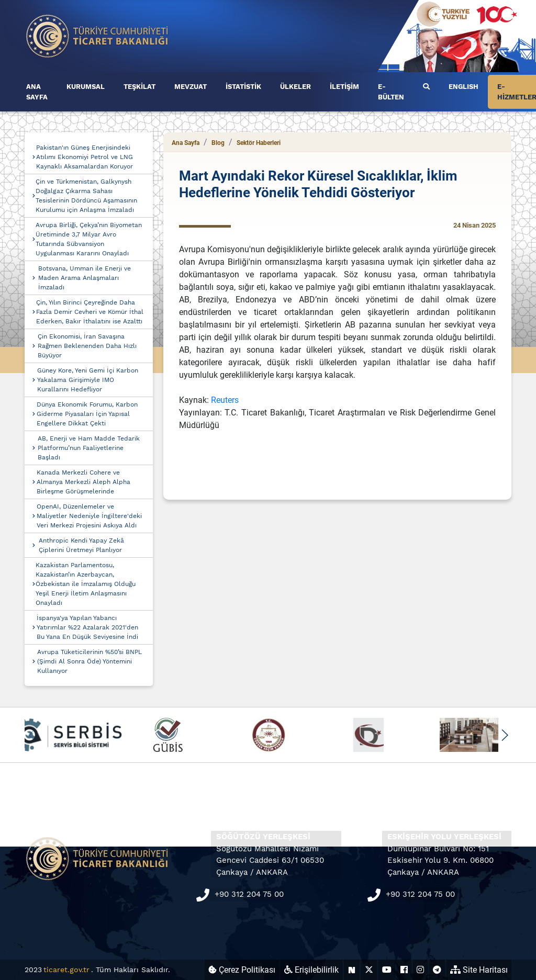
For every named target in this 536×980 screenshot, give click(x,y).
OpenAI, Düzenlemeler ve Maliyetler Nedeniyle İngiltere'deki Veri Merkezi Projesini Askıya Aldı (89, 516)
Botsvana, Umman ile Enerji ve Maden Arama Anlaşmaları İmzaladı (85, 278)
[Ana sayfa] (97, 35)
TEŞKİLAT (139, 87)
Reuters (225, 400)
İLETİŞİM (344, 87)
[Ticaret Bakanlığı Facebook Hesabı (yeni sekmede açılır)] (404, 970)
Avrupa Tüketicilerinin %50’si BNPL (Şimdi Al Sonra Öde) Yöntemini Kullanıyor (90, 661)
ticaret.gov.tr (66, 970)
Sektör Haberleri (259, 143)
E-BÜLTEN (391, 92)
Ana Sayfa (186, 143)
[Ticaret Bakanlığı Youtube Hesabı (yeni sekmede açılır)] (387, 970)
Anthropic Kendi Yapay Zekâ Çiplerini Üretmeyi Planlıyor (81, 545)
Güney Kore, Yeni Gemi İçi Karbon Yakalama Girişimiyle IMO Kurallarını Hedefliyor (88, 380)
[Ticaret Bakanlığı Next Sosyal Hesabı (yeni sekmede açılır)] (352, 970)
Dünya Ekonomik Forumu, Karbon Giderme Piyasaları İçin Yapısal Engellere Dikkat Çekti (87, 414)
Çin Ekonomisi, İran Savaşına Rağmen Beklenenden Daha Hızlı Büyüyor (87, 346)
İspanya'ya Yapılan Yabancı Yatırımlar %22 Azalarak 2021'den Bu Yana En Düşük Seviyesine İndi (87, 627)
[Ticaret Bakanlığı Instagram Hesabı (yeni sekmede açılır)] (420, 970)
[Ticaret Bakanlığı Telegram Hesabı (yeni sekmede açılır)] (437, 970)
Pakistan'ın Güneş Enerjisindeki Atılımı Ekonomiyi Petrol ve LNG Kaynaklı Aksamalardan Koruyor (85, 157)
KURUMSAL (86, 87)
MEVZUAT (191, 87)
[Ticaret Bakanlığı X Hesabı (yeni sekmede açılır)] (369, 970)
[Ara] (426, 87)
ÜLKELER (295, 87)
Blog (218, 143)
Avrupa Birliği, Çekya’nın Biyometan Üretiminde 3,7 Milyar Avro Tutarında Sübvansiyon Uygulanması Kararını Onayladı (89, 239)
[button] (504, 735)
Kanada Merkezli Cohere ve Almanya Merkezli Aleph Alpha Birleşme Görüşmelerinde (83, 482)
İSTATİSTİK (243, 87)
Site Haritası (479, 970)
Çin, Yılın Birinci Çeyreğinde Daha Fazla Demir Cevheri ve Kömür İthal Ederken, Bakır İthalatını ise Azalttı (90, 312)
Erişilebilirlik (311, 970)
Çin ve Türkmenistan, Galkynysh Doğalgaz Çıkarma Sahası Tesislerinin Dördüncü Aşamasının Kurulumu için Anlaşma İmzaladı (86, 196)
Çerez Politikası (242, 970)
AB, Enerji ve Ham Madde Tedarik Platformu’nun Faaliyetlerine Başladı (89, 448)
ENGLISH (464, 87)
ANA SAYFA (37, 92)
